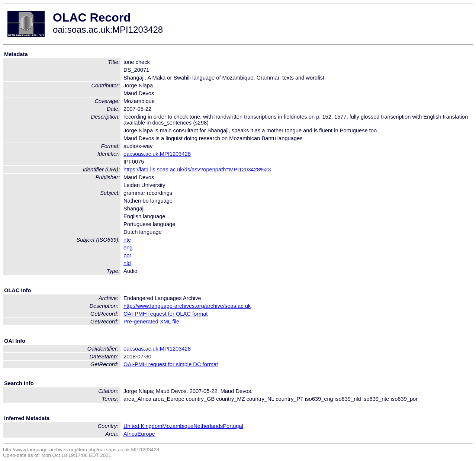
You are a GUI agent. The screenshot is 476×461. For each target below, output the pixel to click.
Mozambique (178, 426)
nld (127, 263)
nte (127, 240)
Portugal (233, 426)
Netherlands (208, 426)
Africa (130, 434)
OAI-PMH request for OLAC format (165, 314)
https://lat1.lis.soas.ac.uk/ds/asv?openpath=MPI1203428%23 (197, 170)
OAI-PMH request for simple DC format (171, 364)
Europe (146, 434)
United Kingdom (143, 426)
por (127, 255)
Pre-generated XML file (151, 322)
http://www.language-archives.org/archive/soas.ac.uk (187, 306)
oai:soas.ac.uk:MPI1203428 (157, 154)
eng (128, 248)
